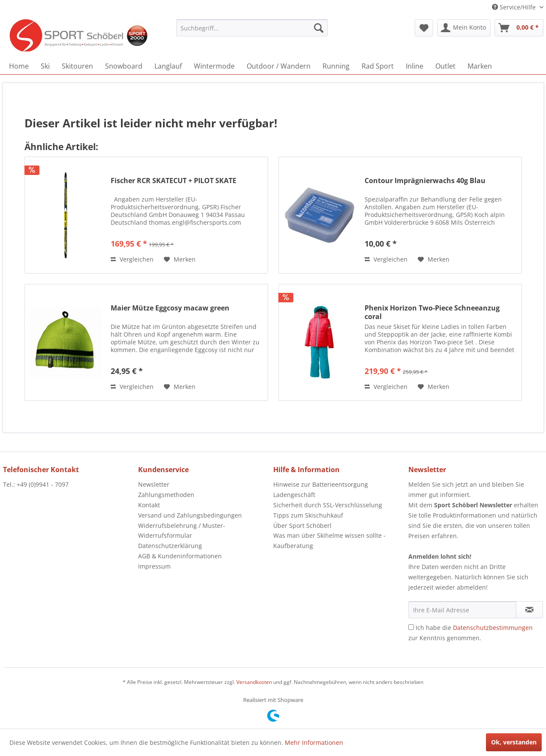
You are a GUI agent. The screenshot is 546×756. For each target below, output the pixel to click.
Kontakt (149, 505)
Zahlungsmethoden (166, 495)
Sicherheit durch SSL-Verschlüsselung (328, 505)
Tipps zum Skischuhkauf (308, 515)
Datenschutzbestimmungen (493, 628)
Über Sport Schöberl (302, 526)
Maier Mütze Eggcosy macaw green (170, 308)
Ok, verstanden (514, 742)
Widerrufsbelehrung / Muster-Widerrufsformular (182, 531)
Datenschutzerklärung (170, 546)
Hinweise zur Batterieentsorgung (321, 484)
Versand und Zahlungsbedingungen (190, 515)
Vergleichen (132, 259)
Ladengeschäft (294, 495)
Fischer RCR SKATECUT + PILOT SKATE (173, 181)
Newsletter (154, 484)
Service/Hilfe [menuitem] (515, 7)
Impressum (154, 566)
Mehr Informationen (314, 742)
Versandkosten (254, 682)
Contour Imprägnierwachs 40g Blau (425, 181)
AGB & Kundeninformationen (180, 556)
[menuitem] (252, 28)
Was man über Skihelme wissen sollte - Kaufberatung (329, 541)
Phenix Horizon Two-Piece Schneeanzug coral (432, 312)
